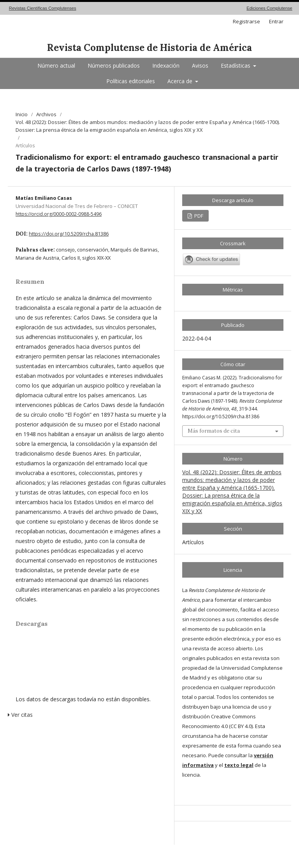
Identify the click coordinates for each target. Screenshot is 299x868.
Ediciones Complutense (269, 8)
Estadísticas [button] (236, 65)
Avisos (200, 65)
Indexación (166, 65)
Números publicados (114, 65)
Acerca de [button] (181, 81)
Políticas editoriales (131, 81)
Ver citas (20, 715)
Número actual (56, 65)
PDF (198, 216)
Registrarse (246, 21)
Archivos (46, 114)
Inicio (22, 114)
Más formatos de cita (214, 431)
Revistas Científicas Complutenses (43, 8)
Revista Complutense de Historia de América (149, 48)
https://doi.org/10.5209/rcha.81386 (69, 234)
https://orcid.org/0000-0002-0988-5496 (59, 214)
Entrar (276, 21)
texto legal (239, 765)
